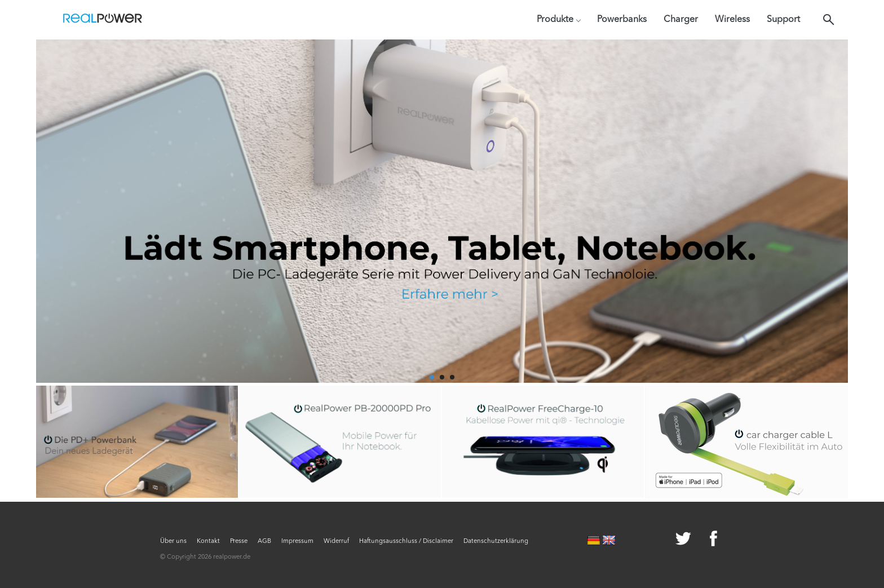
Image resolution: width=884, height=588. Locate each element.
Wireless (732, 20)
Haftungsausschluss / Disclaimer (406, 541)
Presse (239, 541)
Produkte (558, 20)
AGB (264, 541)
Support (783, 20)
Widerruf (336, 541)
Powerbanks (622, 20)
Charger (681, 20)
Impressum (297, 541)
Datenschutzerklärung (496, 541)
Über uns (173, 541)
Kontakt (208, 541)
